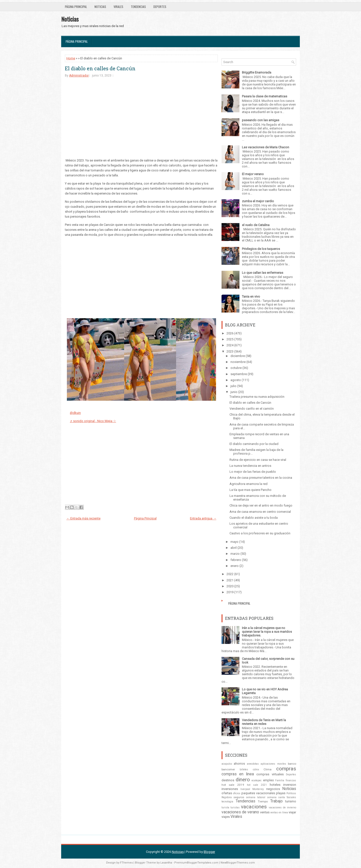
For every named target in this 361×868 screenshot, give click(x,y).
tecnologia (227, 802)
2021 (230, 580)
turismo (291, 801)
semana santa (276, 797)
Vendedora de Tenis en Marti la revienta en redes (264, 722)
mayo (234, 542)
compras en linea (238, 774)
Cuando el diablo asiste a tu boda (254, 518)
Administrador (79, 76)
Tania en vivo (251, 296)
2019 (230, 592)
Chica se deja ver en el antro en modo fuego (261, 505)
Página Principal (76, 7)
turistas (235, 808)
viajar (292, 812)
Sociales (291, 797)
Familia (280, 780)
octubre (236, 368)
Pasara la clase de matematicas (265, 96)
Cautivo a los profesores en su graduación (260, 533)
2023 (230, 351)
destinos (228, 780)
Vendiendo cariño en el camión (252, 409)
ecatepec (257, 780)
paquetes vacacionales (258, 793)
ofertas (227, 793)
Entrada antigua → (203, 518)
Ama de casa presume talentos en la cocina (261, 478)
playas (281, 793)
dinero (243, 780)
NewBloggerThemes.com (238, 863)
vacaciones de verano (240, 812)
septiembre (239, 374)
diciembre (238, 356)
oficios (237, 793)
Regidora (227, 797)
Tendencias (138, 7)
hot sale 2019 (233, 785)
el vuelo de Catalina (256, 225)
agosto (236, 380)
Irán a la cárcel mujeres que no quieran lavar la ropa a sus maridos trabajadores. (267, 632)
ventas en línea (279, 812)
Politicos (291, 793)
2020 (230, 586)
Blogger (209, 852)
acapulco (227, 764)
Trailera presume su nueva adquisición (257, 397)
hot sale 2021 (257, 785)
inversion (290, 785)
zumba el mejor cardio (258, 201)
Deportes (160, 7)
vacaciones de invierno (282, 808)
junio (234, 392)
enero (235, 566)
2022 (230, 574)
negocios (273, 789)
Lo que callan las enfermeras (263, 273)
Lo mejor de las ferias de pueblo (253, 472)
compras (286, 769)
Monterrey (258, 789)
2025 (230, 339)
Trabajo (276, 801)
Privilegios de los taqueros (261, 249)
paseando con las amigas (261, 120)
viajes (226, 817)
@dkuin (75, 413)
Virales (118, 7)
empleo (269, 780)
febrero (236, 560)
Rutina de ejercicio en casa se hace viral (258, 460)
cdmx (256, 769)
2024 (230, 345)
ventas (265, 812)
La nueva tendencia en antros (250, 466)
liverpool (245, 789)
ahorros (239, 764)
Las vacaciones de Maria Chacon (266, 147)
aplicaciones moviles (273, 764)
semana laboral (256, 797)
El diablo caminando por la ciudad (254, 444)
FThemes (126, 863)
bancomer (228, 769)
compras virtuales (270, 774)
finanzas (291, 780)
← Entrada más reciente (83, 518)
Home (71, 58)
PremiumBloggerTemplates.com (196, 863)
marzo (235, 554)
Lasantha (166, 863)
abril (234, 548)
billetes (244, 769)
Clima (268, 769)
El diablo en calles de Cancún (100, 68)
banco (292, 764)
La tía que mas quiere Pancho (250, 490)
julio (233, 386)
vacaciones (254, 807)
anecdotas (253, 764)
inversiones (230, 789)
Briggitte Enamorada (257, 72)
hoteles (275, 785)
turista (225, 808)
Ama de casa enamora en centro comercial (260, 512)
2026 (230, 333)
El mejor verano (253, 174)
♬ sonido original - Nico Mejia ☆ (93, 421)
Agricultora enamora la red (248, 484)
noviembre (238, 362)
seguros (239, 797)
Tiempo (263, 801)
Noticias (100, 7)
